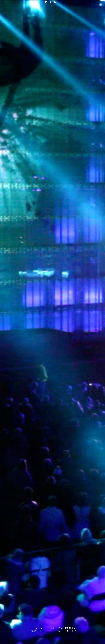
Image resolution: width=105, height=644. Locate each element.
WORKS (94, 2)
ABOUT (81, 2)
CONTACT (101, 2)
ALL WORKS (5, 2)
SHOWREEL (88, 2)
